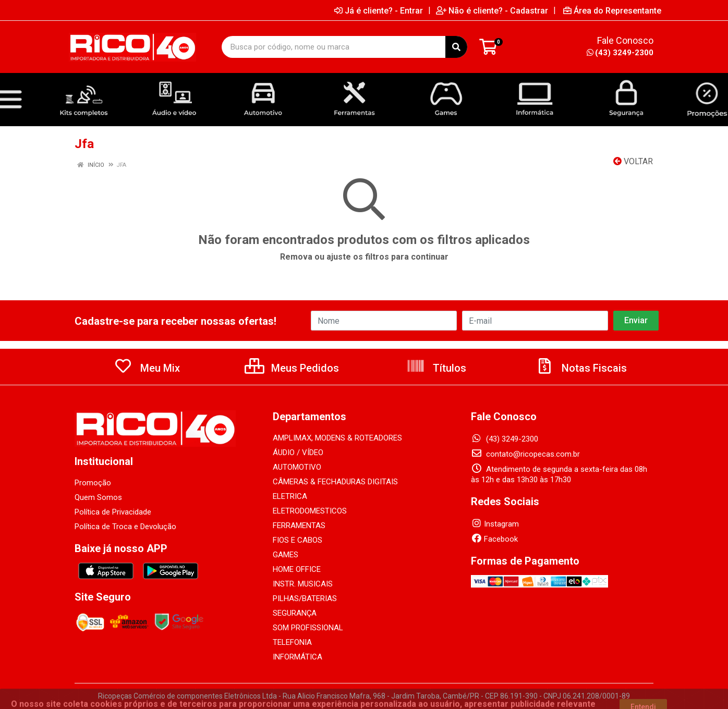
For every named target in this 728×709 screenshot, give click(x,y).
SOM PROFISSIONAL (308, 628)
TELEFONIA (292, 642)
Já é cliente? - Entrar (379, 10)
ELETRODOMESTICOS (310, 511)
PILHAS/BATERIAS (305, 598)
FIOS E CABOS (298, 540)
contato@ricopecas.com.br (525, 454)
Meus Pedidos (292, 368)
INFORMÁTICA (298, 657)
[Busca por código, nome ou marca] (334, 47)
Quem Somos (98, 497)
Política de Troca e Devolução (125, 527)
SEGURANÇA (295, 613)
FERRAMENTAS (299, 525)
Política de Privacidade (113, 512)
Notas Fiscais (581, 368)
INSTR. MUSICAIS (303, 584)
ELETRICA (290, 496)
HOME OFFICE (297, 569)
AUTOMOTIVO (297, 467)
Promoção (93, 483)
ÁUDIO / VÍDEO (298, 453)
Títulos (436, 368)
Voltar (633, 161)
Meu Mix (147, 368)
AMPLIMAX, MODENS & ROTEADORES (337, 438)
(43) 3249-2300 (620, 53)
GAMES (286, 555)
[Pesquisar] (456, 47)
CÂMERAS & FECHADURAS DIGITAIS (335, 482)
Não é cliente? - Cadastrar (492, 10)
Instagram (495, 524)
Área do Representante (612, 10)
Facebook (494, 539)
